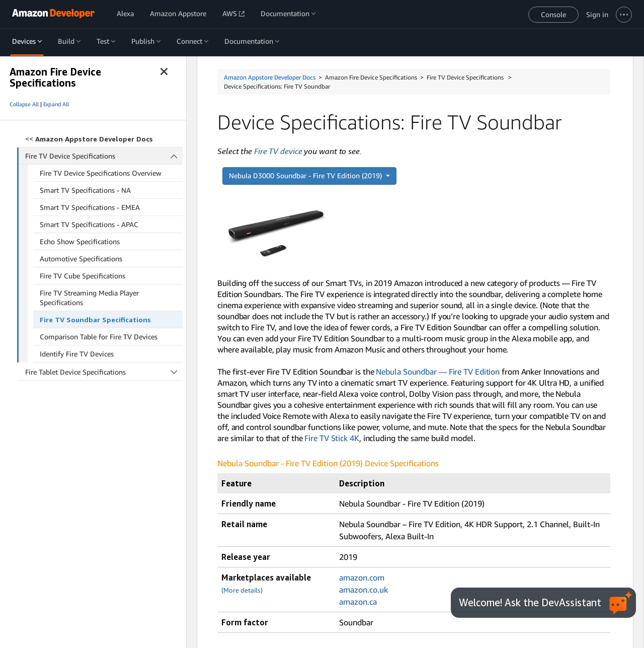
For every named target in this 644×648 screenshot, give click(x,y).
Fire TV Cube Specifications (83, 276)
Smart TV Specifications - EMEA (90, 207)
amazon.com (362, 578)
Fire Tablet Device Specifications (104, 372)
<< (89, 139)
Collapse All (24, 104)
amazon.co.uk (364, 590)
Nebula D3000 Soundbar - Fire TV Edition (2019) (306, 175)
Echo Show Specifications (80, 241)
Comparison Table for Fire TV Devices (99, 337)
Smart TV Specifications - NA (85, 190)
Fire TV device (278, 151)
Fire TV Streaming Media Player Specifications (89, 298)
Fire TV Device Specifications (104, 156)
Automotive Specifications (81, 259)
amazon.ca (358, 602)
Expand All (56, 104)
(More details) (242, 590)
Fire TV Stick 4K (332, 438)
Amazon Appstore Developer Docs (270, 77)
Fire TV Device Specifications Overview (101, 173)
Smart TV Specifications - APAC (89, 224)
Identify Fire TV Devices (77, 354)
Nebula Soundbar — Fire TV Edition (438, 372)
